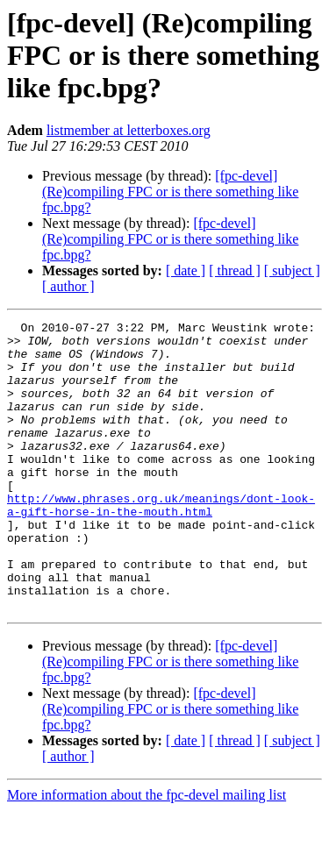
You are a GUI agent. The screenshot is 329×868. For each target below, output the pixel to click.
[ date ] (186, 270)
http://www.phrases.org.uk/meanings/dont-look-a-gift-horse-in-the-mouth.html (161, 543)
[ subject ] (292, 270)
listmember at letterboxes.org (129, 130)
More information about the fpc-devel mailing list (147, 853)
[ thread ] (235, 270)
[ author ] (68, 286)
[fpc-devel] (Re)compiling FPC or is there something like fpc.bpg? (170, 192)
